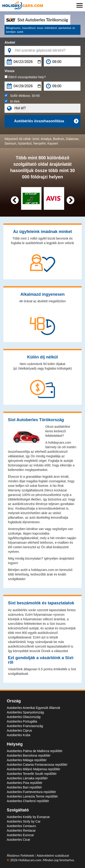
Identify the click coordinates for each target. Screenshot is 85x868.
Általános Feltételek (21, 855)
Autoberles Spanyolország (25, 712)
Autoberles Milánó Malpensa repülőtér (34, 769)
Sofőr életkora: (22, 96)
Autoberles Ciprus (19, 730)
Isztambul (25, 143)
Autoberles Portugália (22, 721)
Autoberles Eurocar (20, 835)
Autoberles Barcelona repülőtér (29, 755)
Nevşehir (39, 143)
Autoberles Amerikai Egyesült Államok (34, 708)
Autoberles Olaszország (24, 717)
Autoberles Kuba (19, 735)
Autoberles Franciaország (25, 726)
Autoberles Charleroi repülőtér (28, 801)
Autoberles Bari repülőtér (24, 787)
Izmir (36, 139)
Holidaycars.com (30, 860)
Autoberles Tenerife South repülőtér (32, 774)
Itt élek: (12, 101)
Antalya (46, 139)
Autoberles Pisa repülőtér (25, 783)
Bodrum (59, 139)
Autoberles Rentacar (21, 830)
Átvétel (10, 43)
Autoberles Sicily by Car (24, 821)
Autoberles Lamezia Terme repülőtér (32, 796)
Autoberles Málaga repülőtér (27, 760)
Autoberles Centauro (21, 826)
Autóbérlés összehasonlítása (46, 121)
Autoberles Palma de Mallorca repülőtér (35, 751)
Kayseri (53, 143)
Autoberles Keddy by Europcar (28, 817)
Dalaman (72, 139)
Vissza (9, 71)
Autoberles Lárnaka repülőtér (27, 778)
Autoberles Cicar (19, 840)
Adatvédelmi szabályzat (53, 855)
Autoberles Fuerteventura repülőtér (31, 792)
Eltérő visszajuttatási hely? (25, 77)
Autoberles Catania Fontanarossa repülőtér (37, 765)
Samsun (10, 143)
